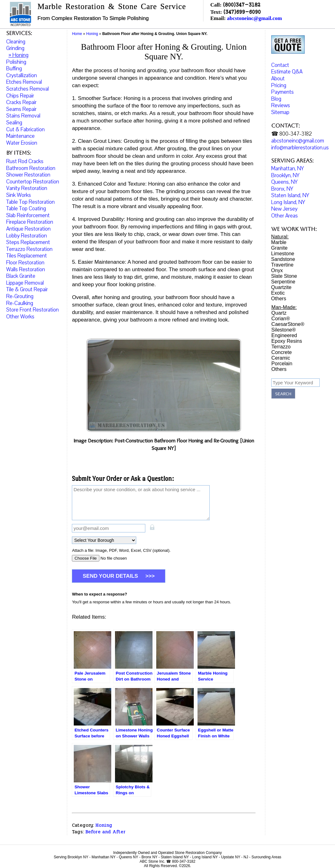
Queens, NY (284, 182)
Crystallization (22, 75)
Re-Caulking (20, 303)
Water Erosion (22, 143)
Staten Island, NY (290, 195)
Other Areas (285, 216)
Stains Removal (23, 116)
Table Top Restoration (30, 202)
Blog (276, 99)
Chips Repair (20, 96)
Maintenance (20, 136)
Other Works (20, 317)
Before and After (105, 832)
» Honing (18, 55)
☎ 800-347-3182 (292, 134)
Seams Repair (21, 109)
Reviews (281, 105)
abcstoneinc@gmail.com (254, 18)
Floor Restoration (25, 263)
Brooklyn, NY (285, 175)
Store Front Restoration (32, 310)
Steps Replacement (28, 242)
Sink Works (19, 195)
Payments (282, 92)
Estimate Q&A (287, 72)
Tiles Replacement (27, 256)
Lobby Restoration (27, 236)
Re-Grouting (20, 296)
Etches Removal (24, 82)
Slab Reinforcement (28, 215)
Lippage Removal (25, 283)
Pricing (279, 85)
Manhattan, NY (287, 169)
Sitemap (280, 112)
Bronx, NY (282, 189)
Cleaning (16, 42)
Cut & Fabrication (25, 130)
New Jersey (284, 209)
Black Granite (21, 276)
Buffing (14, 69)
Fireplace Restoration (30, 222)
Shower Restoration (28, 175)
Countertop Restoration (33, 182)
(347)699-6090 (242, 12)
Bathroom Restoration (31, 168)
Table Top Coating (26, 209)
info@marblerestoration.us (300, 148)
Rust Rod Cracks (25, 161)
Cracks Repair (21, 102)
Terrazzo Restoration (29, 249)
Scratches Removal (27, 89)
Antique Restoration (28, 229)
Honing (104, 825)
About (278, 79)
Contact (280, 65)
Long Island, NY (288, 202)
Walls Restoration (26, 269)
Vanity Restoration (27, 188)
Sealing (14, 123)
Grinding (15, 48)
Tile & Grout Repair (27, 289)
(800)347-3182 (242, 5)
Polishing (16, 62)
